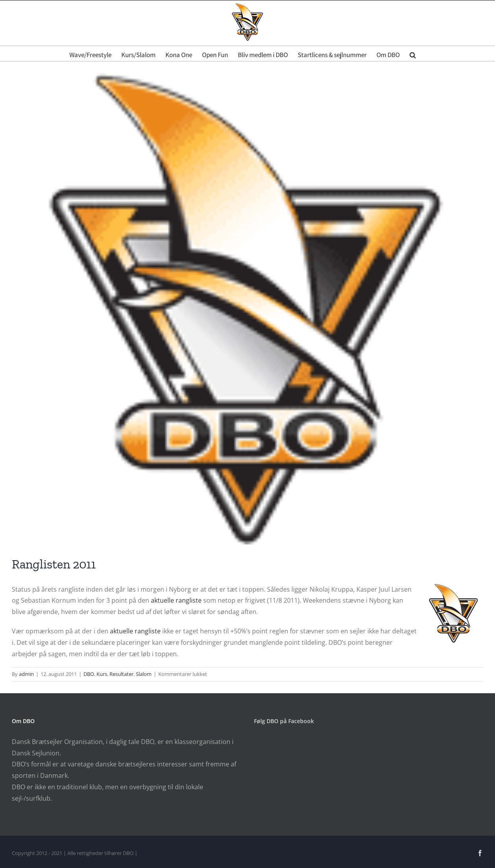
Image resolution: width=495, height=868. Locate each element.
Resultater (121, 674)
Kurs (102, 674)
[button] (413, 54)
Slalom (144, 674)
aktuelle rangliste (176, 600)
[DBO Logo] (247, 309)
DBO (89, 674)
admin (26, 674)
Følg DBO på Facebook (284, 721)
